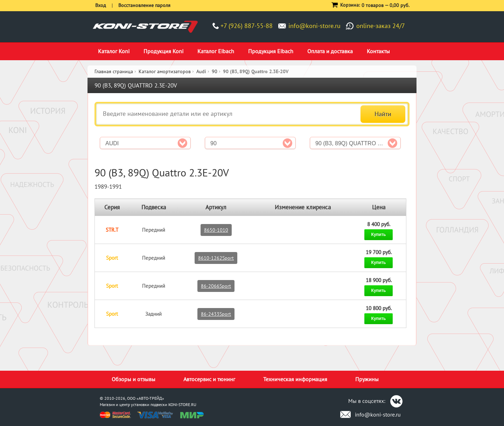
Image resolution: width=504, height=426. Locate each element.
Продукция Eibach (271, 51)
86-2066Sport (216, 286)
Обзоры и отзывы (134, 379)
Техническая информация (295, 379)
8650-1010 (216, 230)
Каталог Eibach (216, 51)
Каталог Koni (114, 51)
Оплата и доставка (330, 51)
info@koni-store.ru (314, 26)
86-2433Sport (216, 314)
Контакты (378, 51)
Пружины (367, 379)
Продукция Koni (163, 51)
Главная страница (114, 71)
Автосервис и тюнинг (209, 379)
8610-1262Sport (216, 258)
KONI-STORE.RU (182, 404)
